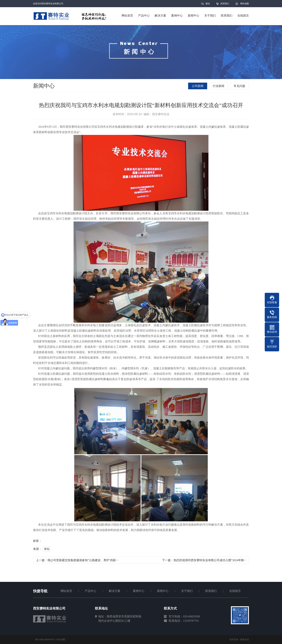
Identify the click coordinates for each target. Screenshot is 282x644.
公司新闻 (198, 86)
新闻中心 (163, 591)
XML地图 (61, 640)
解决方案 (115, 591)
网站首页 (66, 591)
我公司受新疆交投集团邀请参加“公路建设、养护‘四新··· (83, 560)
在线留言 (235, 591)
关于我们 (187, 591)
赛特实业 (245, 640)
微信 (208, 5)
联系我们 (225, 4)
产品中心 (90, 591)
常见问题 (239, 86)
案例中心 (139, 591)
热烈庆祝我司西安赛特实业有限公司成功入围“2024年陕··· (210, 560)
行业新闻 (219, 86)
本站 (47, 549)
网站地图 (245, 4)
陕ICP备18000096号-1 (45, 640)
